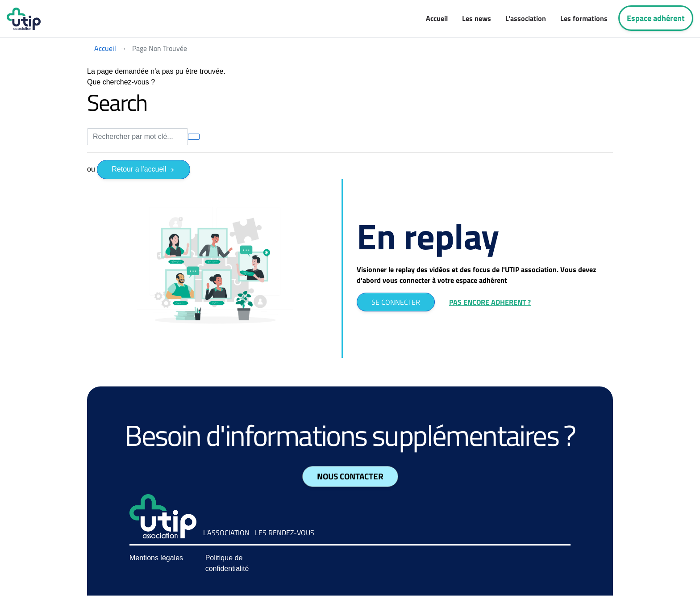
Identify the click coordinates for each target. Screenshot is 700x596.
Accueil (437, 18)
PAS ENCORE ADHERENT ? (490, 302)
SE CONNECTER (396, 302)
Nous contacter (350, 476)
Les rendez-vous (285, 533)
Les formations (584, 18)
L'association (526, 18)
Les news (477, 18)
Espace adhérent (656, 18)
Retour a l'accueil (144, 169)
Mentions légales (156, 558)
